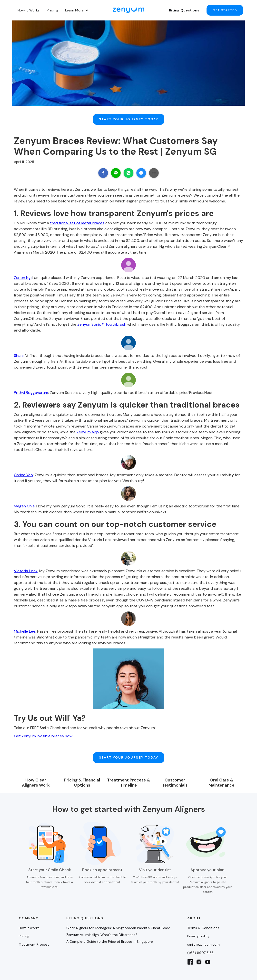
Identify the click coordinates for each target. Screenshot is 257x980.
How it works (29, 914)
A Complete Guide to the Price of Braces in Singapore (110, 928)
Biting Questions (184, 10)
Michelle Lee (25, 624)
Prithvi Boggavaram (31, 386)
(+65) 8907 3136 (200, 939)
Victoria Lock (26, 564)
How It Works (29, 10)
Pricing (52, 10)
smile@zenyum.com (203, 931)
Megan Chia (24, 499)
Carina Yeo (23, 468)
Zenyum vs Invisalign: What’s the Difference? (102, 921)
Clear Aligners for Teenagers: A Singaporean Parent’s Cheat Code (118, 914)
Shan (19, 349)
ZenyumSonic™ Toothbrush (102, 318)
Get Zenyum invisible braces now (43, 729)
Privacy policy (198, 923)
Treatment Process (34, 931)
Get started (225, 10)
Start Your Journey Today (129, 116)
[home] (128, 10)
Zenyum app (88, 425)
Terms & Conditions (203, 914)
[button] (77, 10)
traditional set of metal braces (77, 216)
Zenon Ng (23, 271)
